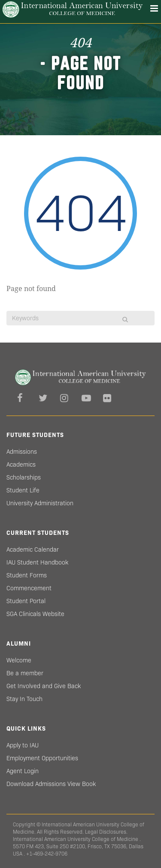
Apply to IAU (23, 745)
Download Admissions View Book (51, 784)
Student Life (23, 490)
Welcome (19, 660)
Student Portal (26, 601)
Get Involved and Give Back (44, 686)
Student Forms (27, 575)
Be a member (25, 673)
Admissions (22, 452)
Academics (21, 464)
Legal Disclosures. (106, 832)
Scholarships (24, 477)
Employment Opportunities (42, 758)
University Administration (40, 503)
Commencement (29, 588)
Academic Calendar (33, 549)
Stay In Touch (24, 699)
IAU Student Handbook (37, 562)
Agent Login (23, 771)
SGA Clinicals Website (35, 614)
